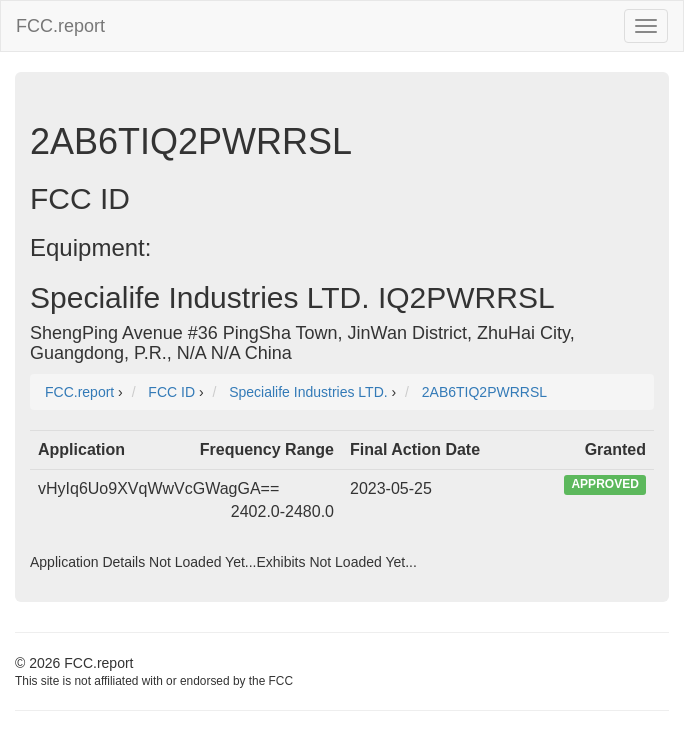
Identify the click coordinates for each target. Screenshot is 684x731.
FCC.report (60, 26)
